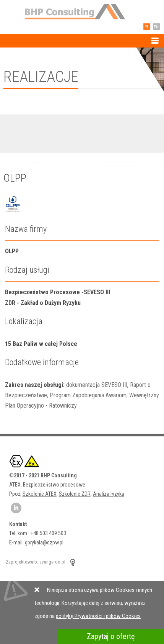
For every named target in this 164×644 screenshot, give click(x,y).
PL (145, 27)
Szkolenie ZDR (75, 494)
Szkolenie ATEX (40, 494)
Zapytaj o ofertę (111, 636)
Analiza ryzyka (109, 494)
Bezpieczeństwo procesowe (54, 485)
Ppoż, (16, 494)
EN (155, 27)
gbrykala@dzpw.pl (44, 542)
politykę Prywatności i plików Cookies (98, 616)
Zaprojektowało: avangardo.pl (36, 562)
